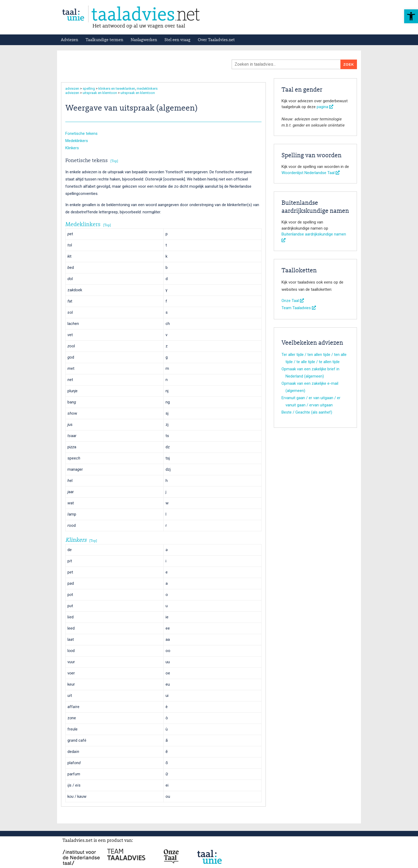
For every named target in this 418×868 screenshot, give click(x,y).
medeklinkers (147, 89)
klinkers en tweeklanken (117, 89)
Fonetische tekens (81, 133)
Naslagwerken (144, 40)
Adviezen (69, 40)
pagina (325, 107)
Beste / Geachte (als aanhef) (307, 412)
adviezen (72, 89)
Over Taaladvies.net (216, 40)
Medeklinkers (77, 141)
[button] (411, 16)
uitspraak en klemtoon (100, 93)
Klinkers (72, 148)
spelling (89, 89)
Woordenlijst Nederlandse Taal (311, 173)
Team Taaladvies (299, 308)
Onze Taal (293, 301)
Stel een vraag (177, 40)
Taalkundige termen (104, 40)
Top (114, 161)
